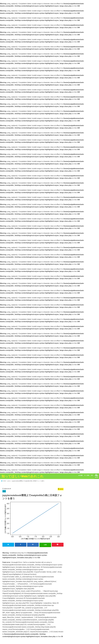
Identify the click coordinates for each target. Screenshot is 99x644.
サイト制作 (87, 475)
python (96, 475)
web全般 (80, 475)
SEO (92, 475)
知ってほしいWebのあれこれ (23, 476)
